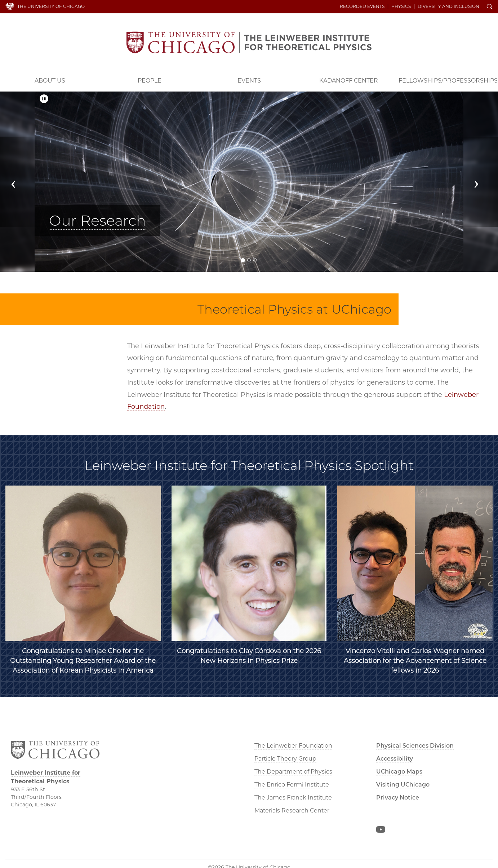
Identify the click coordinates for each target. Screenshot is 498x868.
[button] (20, 182)
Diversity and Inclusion (448, 6)
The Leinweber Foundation (293, 746)
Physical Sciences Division (415, 746)
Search (490, 7)
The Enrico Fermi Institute (292, 785)
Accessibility (395, 759)
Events (249, 81)
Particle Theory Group (285, 759)
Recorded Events (362, 6)
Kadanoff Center (349, 81)
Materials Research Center (292, 811)
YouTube (381, 831)
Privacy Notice (398, 798)
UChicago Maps (399, 772)
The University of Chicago (51, 6)
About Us (50, 81)
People (150, 81)
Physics (401, 6)
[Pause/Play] (44, 99)
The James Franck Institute (293, 798)
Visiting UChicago (403, 785)
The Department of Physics (293, 772)
